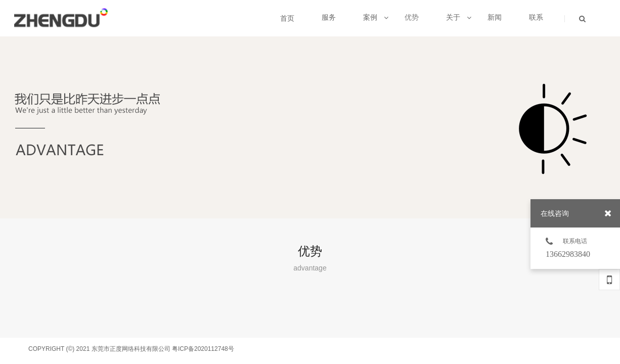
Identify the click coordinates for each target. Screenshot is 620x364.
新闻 (495, 17)
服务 (329, 17)
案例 (376, 17)
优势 (412, 17)
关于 (459, 17)
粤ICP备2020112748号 (203, 349)
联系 (536, 17)
